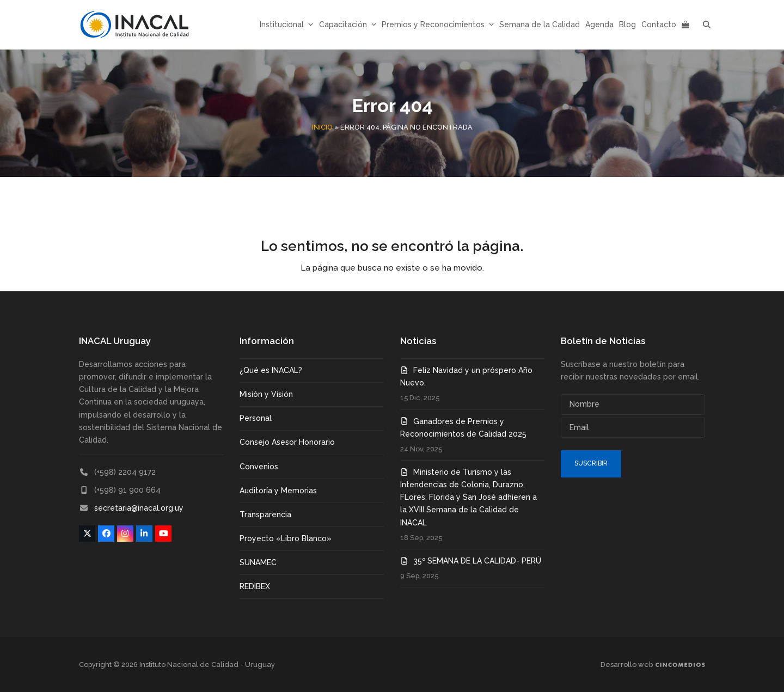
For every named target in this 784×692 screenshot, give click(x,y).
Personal (256, 418)
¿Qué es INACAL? (271, 370)
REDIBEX (255, 586)
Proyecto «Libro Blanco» (286, 538)
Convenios (259, 467)
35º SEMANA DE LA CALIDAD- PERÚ (477, 561)
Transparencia (265, 515)
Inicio (322, 127)
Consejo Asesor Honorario (287, 442)
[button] (707, 25)
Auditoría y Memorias (278, 491)
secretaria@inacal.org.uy (139, 508)
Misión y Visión (266, 394)
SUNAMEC (258, 562)
